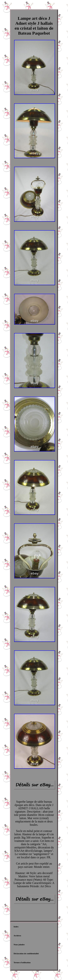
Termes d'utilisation (22, 962)
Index (16, 927)
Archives (17, 936)
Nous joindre (19, 944)
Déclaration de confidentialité (26, 953)
